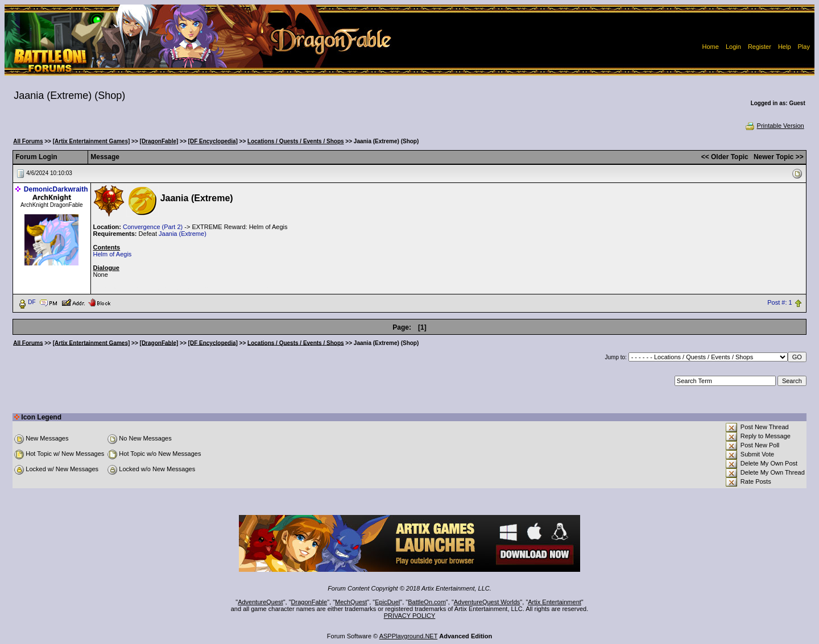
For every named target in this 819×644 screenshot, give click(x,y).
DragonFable (309, 602)
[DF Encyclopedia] (213, 141)
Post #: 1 (779, 302)
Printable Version (774, 126)
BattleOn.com (427, 602)
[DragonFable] (159, 141)
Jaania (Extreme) (183, 234)
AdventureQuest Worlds (487, 602)
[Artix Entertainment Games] (92, 141)
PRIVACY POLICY (410, 616)
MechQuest (351, 602)
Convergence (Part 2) (153, 227)
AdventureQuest (260, 602)
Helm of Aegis (113, 254)
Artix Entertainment (555, 602)
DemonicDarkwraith (56, 189)
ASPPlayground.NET (409, 636)
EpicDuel (387, 602)
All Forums (28, 141)
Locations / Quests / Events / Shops (295, 141)
